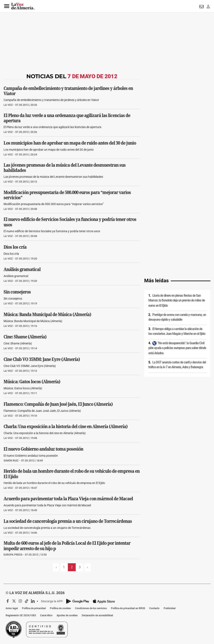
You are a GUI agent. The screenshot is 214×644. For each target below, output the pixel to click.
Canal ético (46, 615)
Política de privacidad (34, 608)
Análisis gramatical (22, 269)
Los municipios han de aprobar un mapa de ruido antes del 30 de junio (70, 143)
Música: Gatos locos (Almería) (32, 382)
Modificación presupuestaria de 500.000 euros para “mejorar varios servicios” (67, 195)
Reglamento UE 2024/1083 (21, 615)
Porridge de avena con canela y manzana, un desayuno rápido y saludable (177, 317)
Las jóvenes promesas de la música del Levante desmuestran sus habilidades (65, 168)
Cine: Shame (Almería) (25, 337)
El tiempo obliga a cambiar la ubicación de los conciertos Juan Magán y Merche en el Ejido (177, 331)
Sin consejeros (17, 292)
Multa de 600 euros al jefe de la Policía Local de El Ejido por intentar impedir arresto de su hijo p (67, 546)
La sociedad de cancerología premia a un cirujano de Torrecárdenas (68, 521)
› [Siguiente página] (87, 567)
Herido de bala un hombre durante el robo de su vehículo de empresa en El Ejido (72, 474)
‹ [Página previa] (56, 567)
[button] (7, 6)
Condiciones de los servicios (91, 608)
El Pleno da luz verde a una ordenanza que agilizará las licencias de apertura (67, 118)
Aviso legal (12, 608)
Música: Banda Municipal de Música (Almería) (47, 314)
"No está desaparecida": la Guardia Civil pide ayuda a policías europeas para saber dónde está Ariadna (177, 348)
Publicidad (170, 608)
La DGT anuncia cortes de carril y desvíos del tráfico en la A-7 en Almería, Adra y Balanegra (177, 365)
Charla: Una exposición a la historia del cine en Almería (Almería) (66, 426)
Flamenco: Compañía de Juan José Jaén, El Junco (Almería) (58, 404)
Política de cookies (60, 608)
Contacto (154, 608)
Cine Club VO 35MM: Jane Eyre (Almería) (42, 359)
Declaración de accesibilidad (97, 615)
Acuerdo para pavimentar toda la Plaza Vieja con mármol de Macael (68, 499)
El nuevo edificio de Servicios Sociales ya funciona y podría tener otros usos (70, 222)
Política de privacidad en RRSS (128, 608)
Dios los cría (15, 247)
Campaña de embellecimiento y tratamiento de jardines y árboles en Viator (68, 91)
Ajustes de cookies (67, 615)
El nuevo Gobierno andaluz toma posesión (43, 449)
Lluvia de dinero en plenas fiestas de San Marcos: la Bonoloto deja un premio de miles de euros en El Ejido (177, 301)
